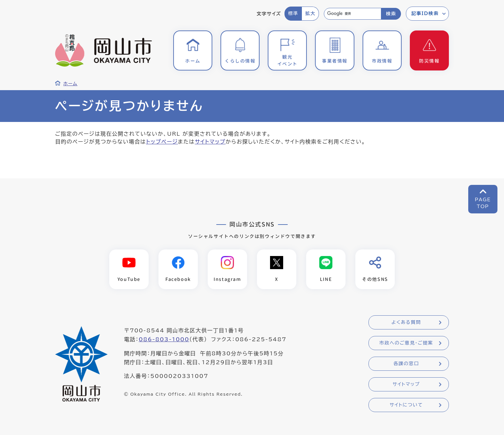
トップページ (162, 142)
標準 (293, 13)
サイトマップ (210, 142)
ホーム (70, 84)
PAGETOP (483, 203)
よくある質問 (406, 322)
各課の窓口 (406, 364)
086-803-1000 (164, 339)
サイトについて (406, 405)
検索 (391, 14)
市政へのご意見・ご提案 (406, 343)
